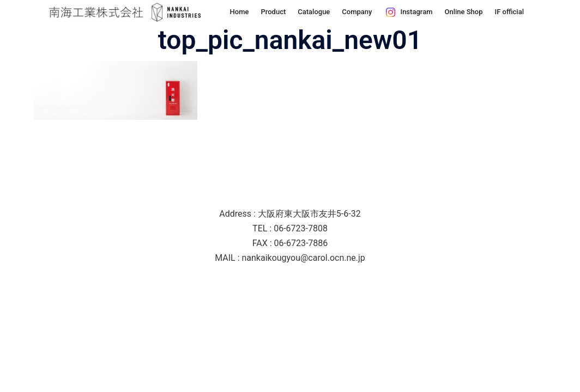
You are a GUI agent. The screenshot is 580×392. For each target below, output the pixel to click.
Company (357, 12)
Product (273, 12)
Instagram (416, 12)
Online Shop (463, 12)
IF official (510, 12)
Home (240, 12)
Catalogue (314, 12)
